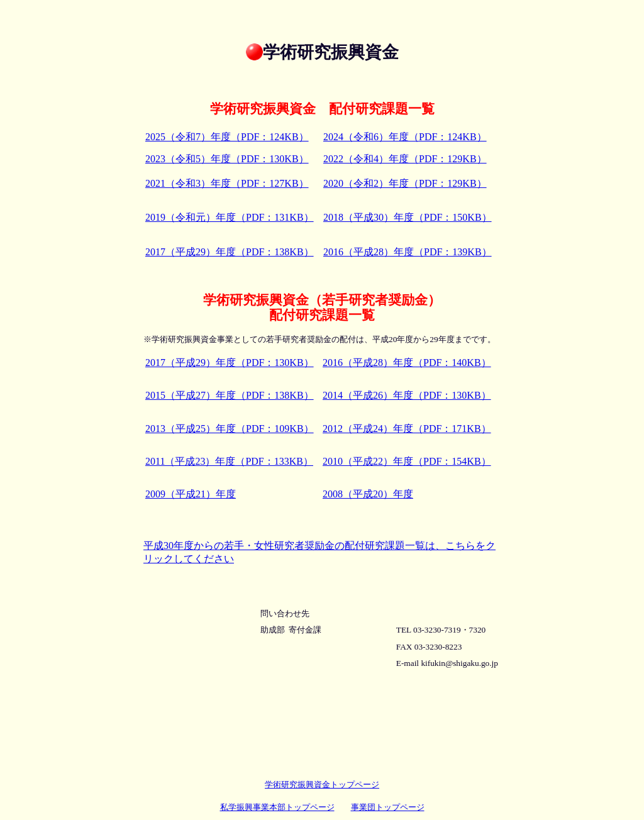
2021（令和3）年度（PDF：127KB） (227, 183)
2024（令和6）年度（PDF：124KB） (405, 137)
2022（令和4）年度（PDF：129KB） (405, 159)
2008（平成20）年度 (368, 494)
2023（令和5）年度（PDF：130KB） (227, 159)
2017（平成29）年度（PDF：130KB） (230, 363)
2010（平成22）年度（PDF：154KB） (407, 461)
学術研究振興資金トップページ (322, 784)
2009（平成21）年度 (191, 494)
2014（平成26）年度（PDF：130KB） (407, 395)
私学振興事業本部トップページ (277, 807)
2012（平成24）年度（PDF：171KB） (407, 429)
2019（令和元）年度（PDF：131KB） (230, 217)
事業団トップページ (388, 807)
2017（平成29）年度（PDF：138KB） (230, 252)
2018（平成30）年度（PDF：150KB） (408, 217)
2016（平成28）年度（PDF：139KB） (408, 252)
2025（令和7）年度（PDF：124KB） (227, 137)
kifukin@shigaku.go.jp (459, 663)
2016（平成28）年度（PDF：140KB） (407, 363)
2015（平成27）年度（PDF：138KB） (230, 395)
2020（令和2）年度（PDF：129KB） (405, 183)
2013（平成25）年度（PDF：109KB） (230, 429)
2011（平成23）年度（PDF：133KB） (229, 461)
